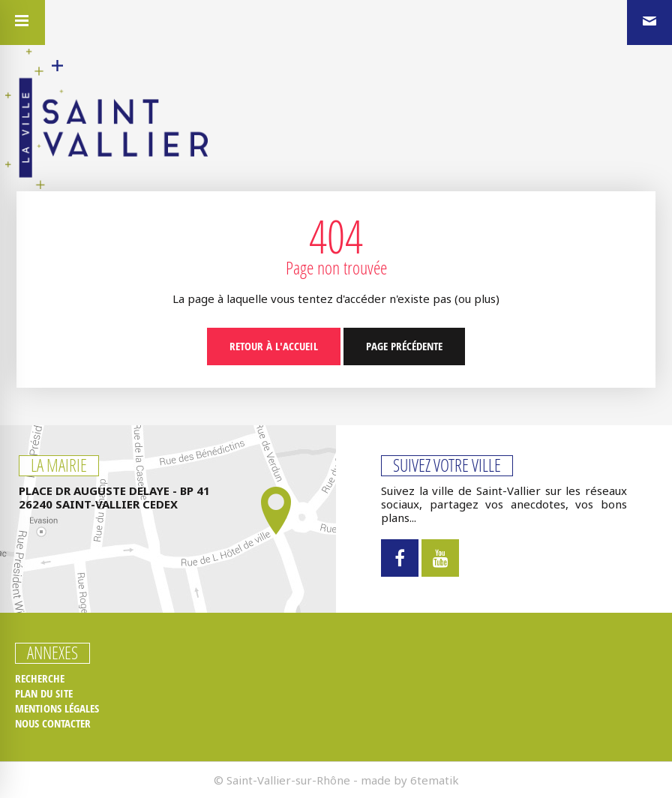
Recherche (40, 679)
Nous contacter (53, 724)
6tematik (435, 780)
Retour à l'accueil (274, 346)
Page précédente (404, 346)
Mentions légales (57, 709)
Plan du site (44, 694)
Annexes (52, 653)
